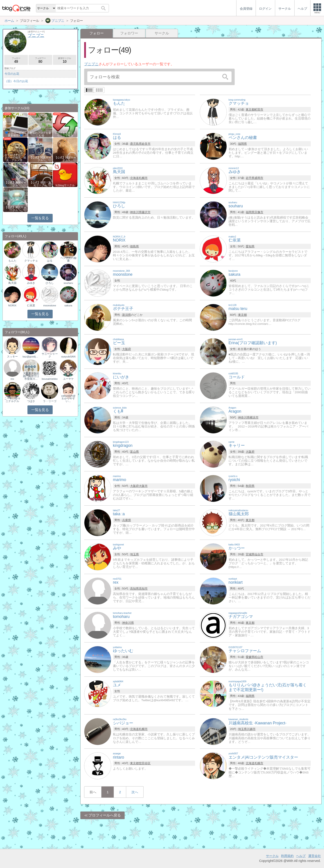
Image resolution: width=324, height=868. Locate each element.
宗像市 (259, 212)
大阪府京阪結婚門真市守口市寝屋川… (31, 376)
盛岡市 (259, 178)
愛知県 (250, 246)
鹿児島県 (136, 144)
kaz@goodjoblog (31, 357)
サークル (162, 33)
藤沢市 (146, 212)
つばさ (31, 401)
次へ (135, 792)
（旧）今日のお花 (16, 81)
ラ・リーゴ (50, 401)
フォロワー (129, 33)
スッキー (12, 357)
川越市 (251, 729)
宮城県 (250, 554)
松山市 (259, 657)
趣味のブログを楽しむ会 (40, 134)
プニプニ (91, 64)
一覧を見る (40, 218)
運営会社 (315, 856)
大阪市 (143, 486)
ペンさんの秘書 (68, 259)
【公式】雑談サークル (65, 159)
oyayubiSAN (68, 357)
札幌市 (143, 178)
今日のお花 (12, 74)
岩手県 (250, 178)
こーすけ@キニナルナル (12, 400)
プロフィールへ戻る (105, 815)
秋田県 (250, 486)
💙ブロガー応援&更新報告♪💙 (16, 134)
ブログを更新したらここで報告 (65, 134)
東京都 (250, 110)
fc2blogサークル (65, 185)
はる (50, 261)
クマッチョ (31, 261)
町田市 (259, 110)
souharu (68, 283)
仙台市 (259, 554)
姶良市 (146, 144)
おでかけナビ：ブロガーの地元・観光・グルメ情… (15, 158)
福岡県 (242, 144)
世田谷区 (145, 763)
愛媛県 (250, 657)
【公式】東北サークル (15, 209)
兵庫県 (127, 520)
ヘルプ (301, 856)
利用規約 (287, 856)
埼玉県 (134, 554)
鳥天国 (12, 283)
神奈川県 (136, 212)
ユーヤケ (68, 379)
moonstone (50, 305)
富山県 (134, 452)
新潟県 (127, 315)
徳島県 (134, 246)
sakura (68, 305)
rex (12, 379)
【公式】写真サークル (40, 159)
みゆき (31, 283)
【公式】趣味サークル (15, 184)
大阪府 (127, 349)
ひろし (50, 283)
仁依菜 (31, 305)
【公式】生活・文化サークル (40, 184)
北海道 (134, 178)
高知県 (134, 589)
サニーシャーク (50, 355)
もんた (12, 261)
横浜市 (254, 417)
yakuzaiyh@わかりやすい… (68, 398)
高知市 (143, 589)
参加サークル (65, 60)
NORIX (12, 305)
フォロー (16, 60)
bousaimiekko (49, 379)
